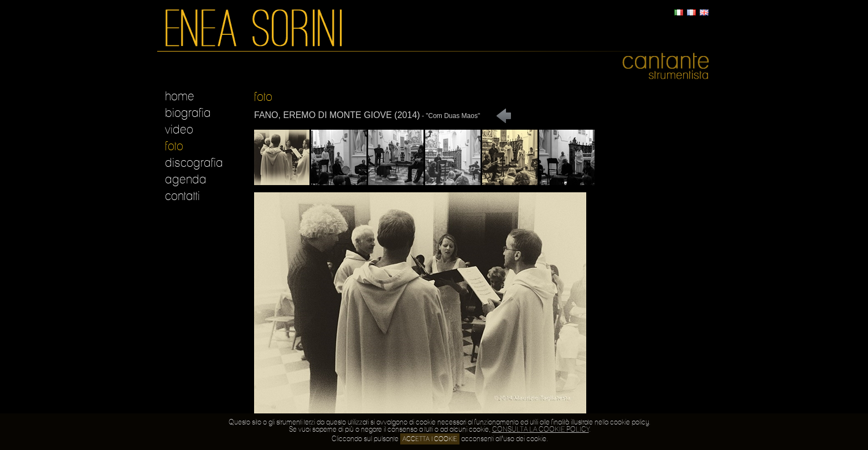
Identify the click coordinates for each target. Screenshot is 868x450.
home (180, 96)
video (179, 130)
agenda (186, 180)
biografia (188, 113)
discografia (194, 163)
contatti (182, 196)
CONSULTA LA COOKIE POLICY (541, 430)
